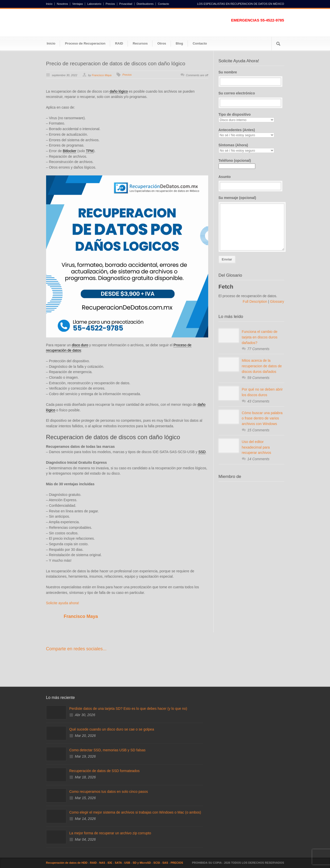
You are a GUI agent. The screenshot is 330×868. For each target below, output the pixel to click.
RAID (119, 43)
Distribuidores (145, 4)
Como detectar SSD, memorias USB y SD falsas (108, 750)
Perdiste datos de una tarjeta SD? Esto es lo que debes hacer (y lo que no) (128, 709)
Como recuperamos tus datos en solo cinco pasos (109, 792)
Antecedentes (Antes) (251, 133)
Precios (110, 4)
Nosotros (62, 4)
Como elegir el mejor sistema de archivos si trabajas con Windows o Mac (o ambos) (135, 812)
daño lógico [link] (119, 91)
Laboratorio (94, 4)
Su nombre (251, 78)
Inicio (49, 4)
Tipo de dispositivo (251, 117)
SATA (118, 863)
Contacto (163, 4)
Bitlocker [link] (70, 151)
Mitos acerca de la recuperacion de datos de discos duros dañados (262, 366)
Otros (162, 43)
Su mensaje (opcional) (251, 223)
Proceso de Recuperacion (85, 43)
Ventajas (77, 4)
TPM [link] (90, 151)
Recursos (140, 43)
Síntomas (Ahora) (251, 148)
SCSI (157, 863)
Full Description (255, 301)
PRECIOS (177, 863)
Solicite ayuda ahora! (63, 603)
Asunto (251, 183)
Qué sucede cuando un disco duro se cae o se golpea (112, 729)
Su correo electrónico (251, 99)
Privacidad (126, 4)
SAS (165, 863)
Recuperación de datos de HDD (67, 863)
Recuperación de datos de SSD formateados (105, 771)
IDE (110, 863)
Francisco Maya (102, 75)
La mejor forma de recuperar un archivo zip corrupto (110, 833)
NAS (102, 863)
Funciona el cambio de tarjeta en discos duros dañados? (260, 337)
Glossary (276, 301)
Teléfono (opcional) (237, 163)
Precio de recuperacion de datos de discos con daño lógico (116, 63)
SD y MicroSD (142, 863)
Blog (179, 43)
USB (127, 863)
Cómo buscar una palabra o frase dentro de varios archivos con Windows (262, 418)
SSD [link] (202, 452)
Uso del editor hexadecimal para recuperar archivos (257, 447)
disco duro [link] (80, 345)
